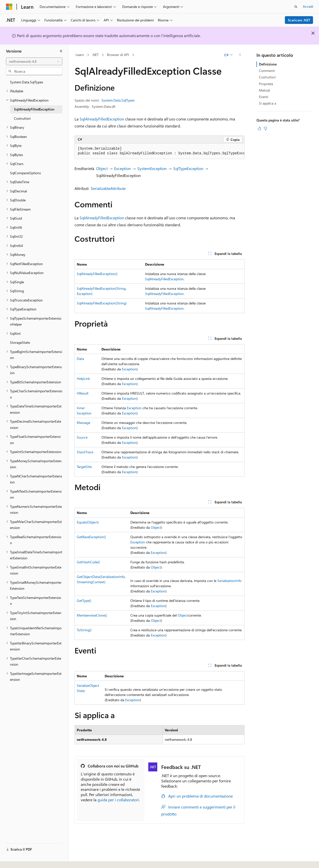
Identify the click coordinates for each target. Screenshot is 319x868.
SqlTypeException (188, 168)
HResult (83, 393)
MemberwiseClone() (92, 615)
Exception (122, 168)
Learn (80, 55)
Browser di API (118, 55)
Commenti (267, 71)
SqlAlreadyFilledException (102, 119)
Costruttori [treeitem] (22, 118)
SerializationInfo (229, 581)
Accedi (308, 6)
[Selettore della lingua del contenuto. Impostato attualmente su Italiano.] (17, 860)
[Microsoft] (9, 7)
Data (80, 359)
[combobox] (34, 61)
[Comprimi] (61, 51)
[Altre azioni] (240, 55)
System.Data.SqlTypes (118, 100)
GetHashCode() (88, 562)
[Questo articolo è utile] (259, 128)
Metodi (264, 90)
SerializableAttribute (108, 188)
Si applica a (268, 103)
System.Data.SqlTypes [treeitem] (27, 82)
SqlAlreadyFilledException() (97, 274)
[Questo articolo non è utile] (265, 128)
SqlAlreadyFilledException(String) (102, 303)
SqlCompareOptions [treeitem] (25, 173)
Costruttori (267, 77)
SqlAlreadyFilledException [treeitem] (34, 109)
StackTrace (85, 452)
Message (83, 423)
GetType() (84, 601)
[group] (159, 151)
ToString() (84, 630)
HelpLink (83, 378)
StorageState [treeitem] (20, 342)
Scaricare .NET (299, 20)
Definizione (268, 64)
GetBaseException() (91, 537)
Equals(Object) (88, 522)
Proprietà (266, 84)
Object (102, 168)
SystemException (152, 168)
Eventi (264, 97)
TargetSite (84, 467)
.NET (95, 55)
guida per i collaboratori (118, 800)
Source (82, 437)
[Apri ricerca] (296, 7)
